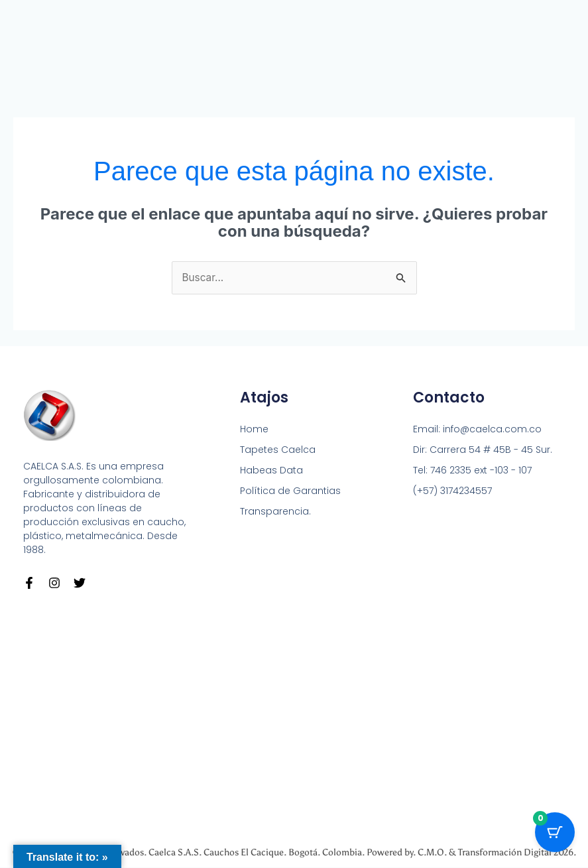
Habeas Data (271, 471)
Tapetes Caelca (278, 450)
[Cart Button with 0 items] (555, 835)
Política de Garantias (290, 491)
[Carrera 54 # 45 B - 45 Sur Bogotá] (294, 714)
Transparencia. (275, 512)
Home (254, 430)
